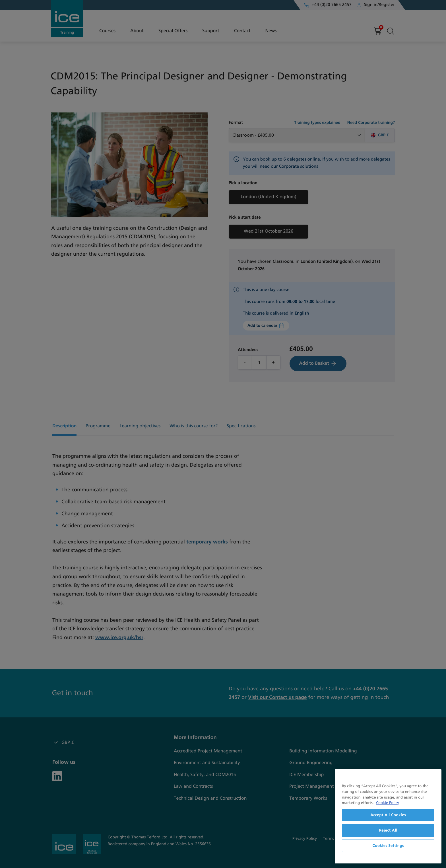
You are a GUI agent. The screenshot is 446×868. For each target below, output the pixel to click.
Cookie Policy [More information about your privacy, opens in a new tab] (388, 803)
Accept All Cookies (388, 815)
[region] (388, 816)
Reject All (388, 830)
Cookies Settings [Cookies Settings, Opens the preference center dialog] (388, 846)
